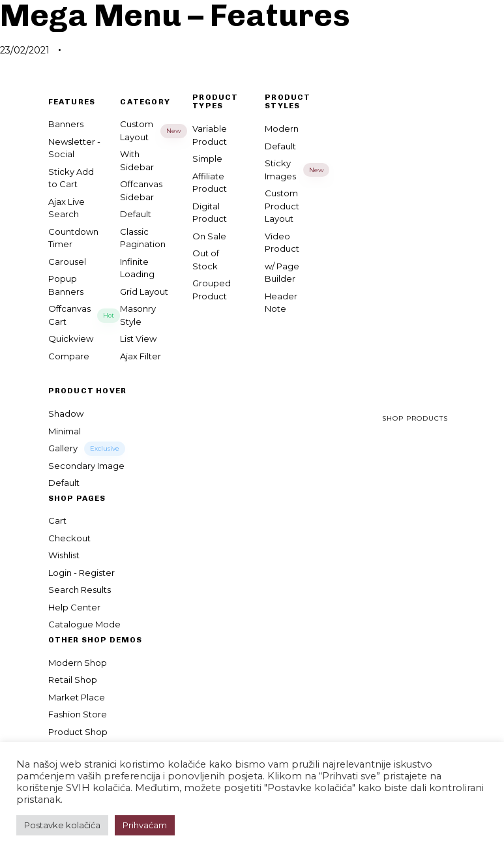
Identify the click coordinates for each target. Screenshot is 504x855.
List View (138, 338)
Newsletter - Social (74, 148)
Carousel (67, 262)
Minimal (65, 431)
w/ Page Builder (282, 273)
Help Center (74, 607)
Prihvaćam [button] (145, 825)
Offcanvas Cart (75, 315)
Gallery (87, 449)
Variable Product (210, 135)
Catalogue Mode (84, 624)
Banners (66, 124)
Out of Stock (206, 260)
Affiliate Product (210, 183)
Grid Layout (144, 292)
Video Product (282, 243)
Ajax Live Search (67, 208)
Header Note (281, 303)
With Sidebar (137, 160)
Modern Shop (78, 663)
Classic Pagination (143, 238)
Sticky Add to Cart (71, 178)
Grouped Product (212, 290)
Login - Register (82, 573)
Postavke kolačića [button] (62, 825)
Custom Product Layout (282, 206)
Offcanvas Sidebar (141, 190)
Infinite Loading (137, 268)
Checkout (69, 538)
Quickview (71, 338)
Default (136, 214)
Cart (57, 520)
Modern (282, 128)
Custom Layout (146, 130)
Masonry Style (138, 315)
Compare (69, 356)
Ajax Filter (141, 356)
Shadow (66, 413)
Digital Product (210, 213)
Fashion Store (78, 714)
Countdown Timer (73, 238)
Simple (207, 158)
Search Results (80, 590)
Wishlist (64, 555)
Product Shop (78, 732)
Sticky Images (291, 170)
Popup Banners (66, 285)
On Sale (209, 236)
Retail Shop (73, 680)
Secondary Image (86, 466)
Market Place (77, 697)
